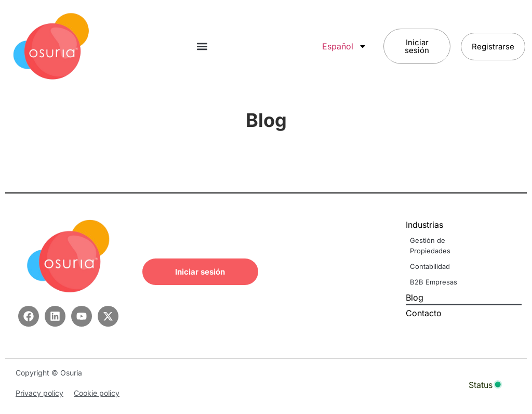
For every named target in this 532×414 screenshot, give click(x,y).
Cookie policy (97, 393)
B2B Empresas (434, 282)
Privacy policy (39, 393)
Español (344, 46)
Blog (415, 297)
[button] (202, 47)
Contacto (424, 313)
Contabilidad (430, 266)
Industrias (427, 225)
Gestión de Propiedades (430, 245)
